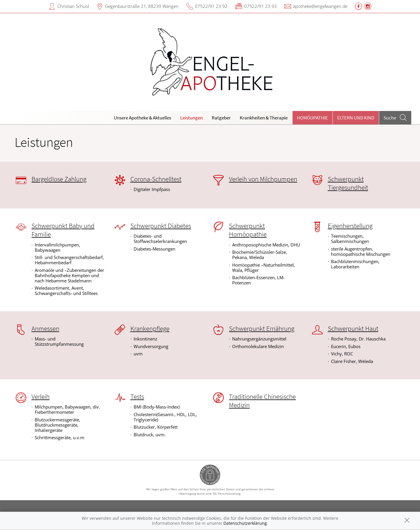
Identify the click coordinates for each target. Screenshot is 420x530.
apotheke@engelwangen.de (320, 6)
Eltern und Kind (356, 118)
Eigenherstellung (350, 226)
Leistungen (191, 118)
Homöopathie (312, 118)
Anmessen (45, 329)
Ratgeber (221, 118)
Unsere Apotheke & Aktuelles (142, 118)
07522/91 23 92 (211, 6)
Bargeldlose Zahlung (59, 179)
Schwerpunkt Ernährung (262, 329)
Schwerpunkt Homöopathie (248, 230)
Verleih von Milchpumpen (263, 179)
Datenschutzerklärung (245, 523)
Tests (137, 397)
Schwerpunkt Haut (353, 329)
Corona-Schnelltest (156, 179)
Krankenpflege (150, 329)
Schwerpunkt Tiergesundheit (348, 183)
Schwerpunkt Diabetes (161, 226)
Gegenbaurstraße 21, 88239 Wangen (142, 6)
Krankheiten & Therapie (264, 118)
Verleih (41, 397)
